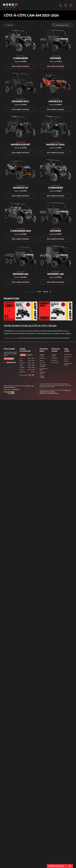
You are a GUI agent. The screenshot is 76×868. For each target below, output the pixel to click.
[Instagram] (33, 375)
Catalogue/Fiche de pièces (68, 364)
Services (66, 359)
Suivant (47, 292)
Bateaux (42, 360)
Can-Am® (42, 363)
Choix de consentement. (52, 393)
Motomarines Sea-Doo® (43, 366)
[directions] (66, 5)
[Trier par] (62, 25)
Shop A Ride (16, 389)
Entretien (66, 361)
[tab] (23, 355)
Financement (55, 363)
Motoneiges (55, 358)
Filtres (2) (9, 25)
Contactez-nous (68, 354)
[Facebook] (30, 375)
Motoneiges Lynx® (43, 373)
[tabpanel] (27, 365)
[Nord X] (10, 5)
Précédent (30, 292)
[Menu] (71, 5)
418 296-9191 (10, 362)
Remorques (43, 358)
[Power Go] (20, 392)
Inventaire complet (42, 355)
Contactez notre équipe (11, 338)
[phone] (61, 5)
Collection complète (42, 377)
